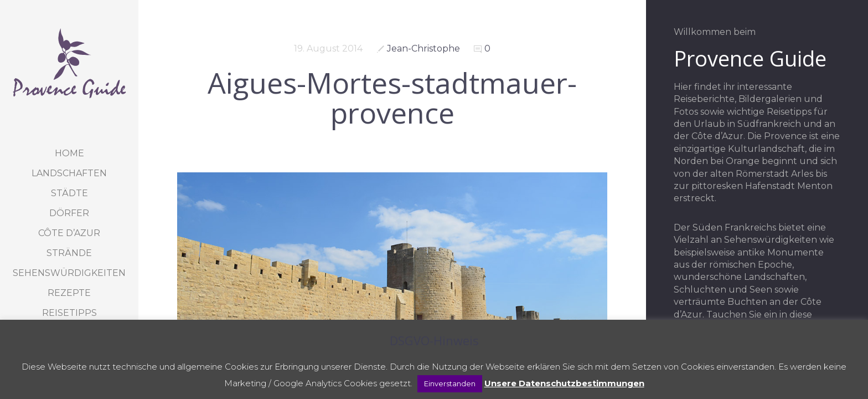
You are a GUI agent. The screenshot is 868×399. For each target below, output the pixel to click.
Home (69, 153)
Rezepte (69, 293)
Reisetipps (69, 313)
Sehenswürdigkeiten (69, 273)
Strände (69, 253)
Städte (69, 193)
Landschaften (69, 173)
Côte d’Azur (69, 233)
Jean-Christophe (423, 48)
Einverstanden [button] (450, 383)
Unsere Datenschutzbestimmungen (564, 383)
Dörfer (69, 213)
